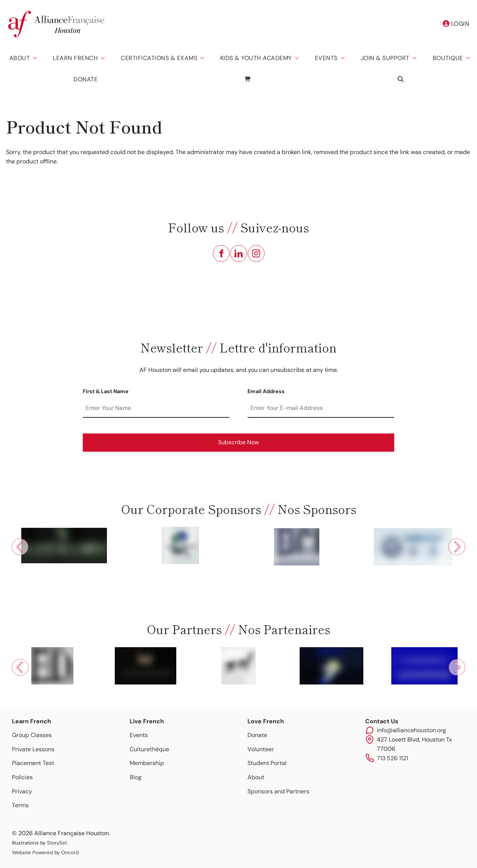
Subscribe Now (238, 442)
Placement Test (33, 763)
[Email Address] (321, 408)
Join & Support (385, 58)
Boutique (448, 58)
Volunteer (261, 749)
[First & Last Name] (156, 408)
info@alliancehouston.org (411, 730)
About (20, 58)
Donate (86, 79)
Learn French (75, 58)
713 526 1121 (392, 758)
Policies (22, 777)
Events (326, 58)
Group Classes (32, 735)
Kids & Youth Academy (256, 58)
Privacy (22, 791)
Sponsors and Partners (278, 791)
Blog (136, 777)
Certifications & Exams (159, 58)
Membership (147, 763)
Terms (20, 805)
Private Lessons (33, 749)
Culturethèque (149, 749)
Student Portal (267, 763)
